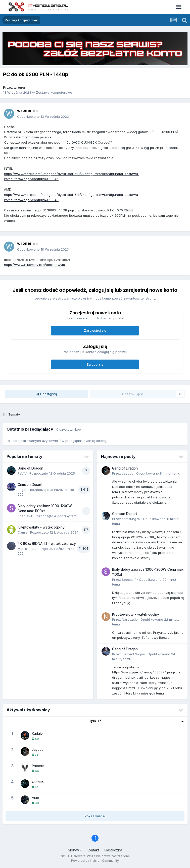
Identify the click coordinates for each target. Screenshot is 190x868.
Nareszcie (130, 619)
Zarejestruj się (95, 330)
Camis (22, 532)
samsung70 (131, 519)
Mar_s (22, 549)
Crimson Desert (30, 485)
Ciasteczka (113, 850)
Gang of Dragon (30, 468)
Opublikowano (43, 117)
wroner (20, 87)
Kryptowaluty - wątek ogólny (41, 527)
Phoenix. (39, 766)
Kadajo (37, 733)
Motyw (75, 850)
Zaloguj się (95, 364)
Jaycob (128, 473)
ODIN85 (38, 782)
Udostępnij (47, 394)
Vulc (35, 798)
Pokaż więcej (95, 816)
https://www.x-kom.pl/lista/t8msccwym (34, 265)
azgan (22, 490)
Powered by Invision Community (95, 861)
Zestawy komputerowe (54, 92)
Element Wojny (133, 654)
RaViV (22, 473)
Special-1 (25, 516)
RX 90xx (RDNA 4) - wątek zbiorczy (47, 544)
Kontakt (93, 850)
